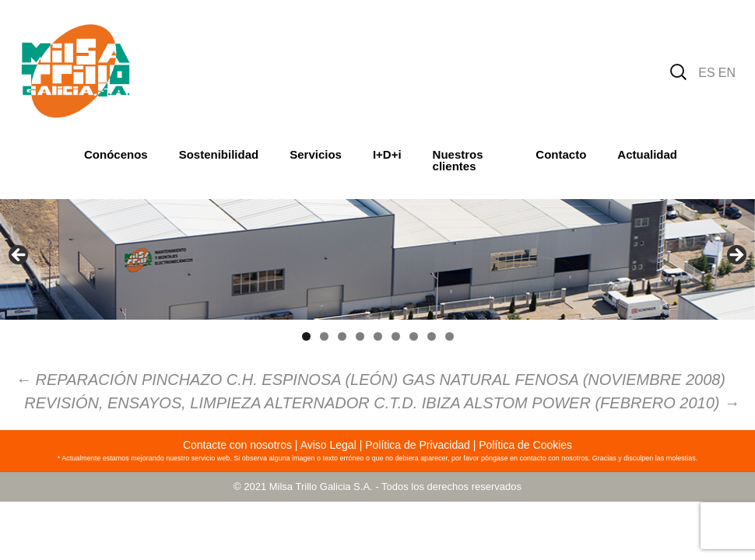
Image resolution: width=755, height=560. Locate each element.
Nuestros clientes (458, 160)
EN (727, 73)
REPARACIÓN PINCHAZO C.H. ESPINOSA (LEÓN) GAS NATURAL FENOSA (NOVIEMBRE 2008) (370, 380)
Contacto (561, 154)
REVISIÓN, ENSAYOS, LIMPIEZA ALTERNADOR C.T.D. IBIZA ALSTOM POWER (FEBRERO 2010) (382, 403)
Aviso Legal (328, 445)
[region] (377, 259)
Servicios (316, 154)
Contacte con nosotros (237, 445)
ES (706, 73)
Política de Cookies (525, 445)
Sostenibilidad (219, 154)
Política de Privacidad (418, 445)
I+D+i (387, 154)
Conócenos (116, 154)
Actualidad (647, 154)
